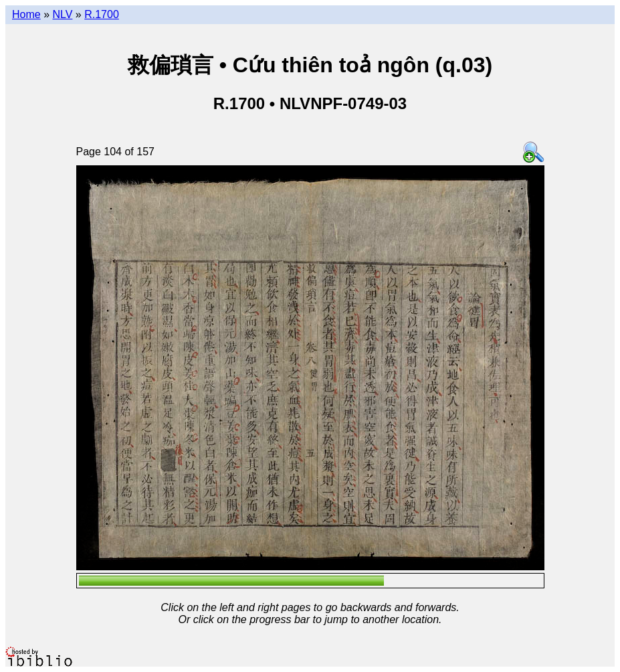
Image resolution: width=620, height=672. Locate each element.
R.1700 (102, 14)
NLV (62, 14)
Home (26, 14)
